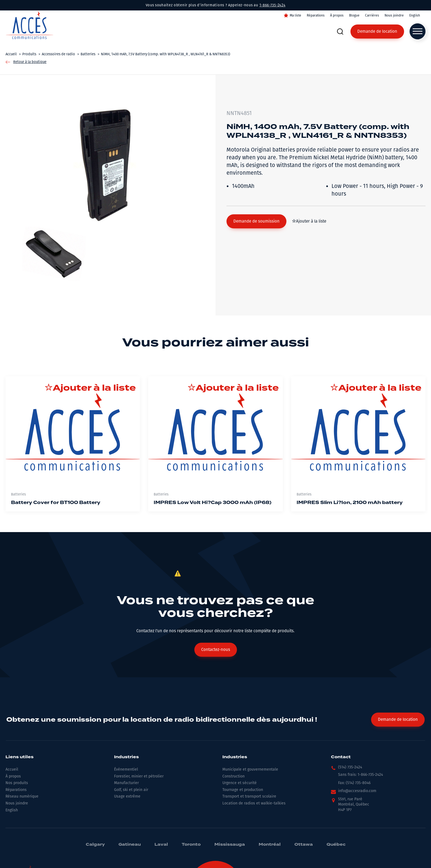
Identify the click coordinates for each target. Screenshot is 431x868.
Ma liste (295, 15)
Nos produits (17, 783)
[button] (256, 221)
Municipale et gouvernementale (250, 769)
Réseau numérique (22, 796)
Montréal (270, 845)
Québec (336, 845)
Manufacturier (126, 783)
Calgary (95, 845)
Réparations (316, 15)
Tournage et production (243, 790)
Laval (161, 845)
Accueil (12, 769)
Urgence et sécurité (240, 783)
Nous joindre (394, 15)
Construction (234, 776)
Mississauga (230, 845)
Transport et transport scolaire (249, 796)
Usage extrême (127, 796)
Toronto (191, 845)
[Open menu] (418, 31)
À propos (337, 15)
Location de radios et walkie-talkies (254, 803)
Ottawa (304, 845)
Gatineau (130, 845)
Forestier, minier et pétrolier (139, 776)
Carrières (372, 15)
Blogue (354, 15)
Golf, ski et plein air (131, 790)
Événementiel (126, 769)
